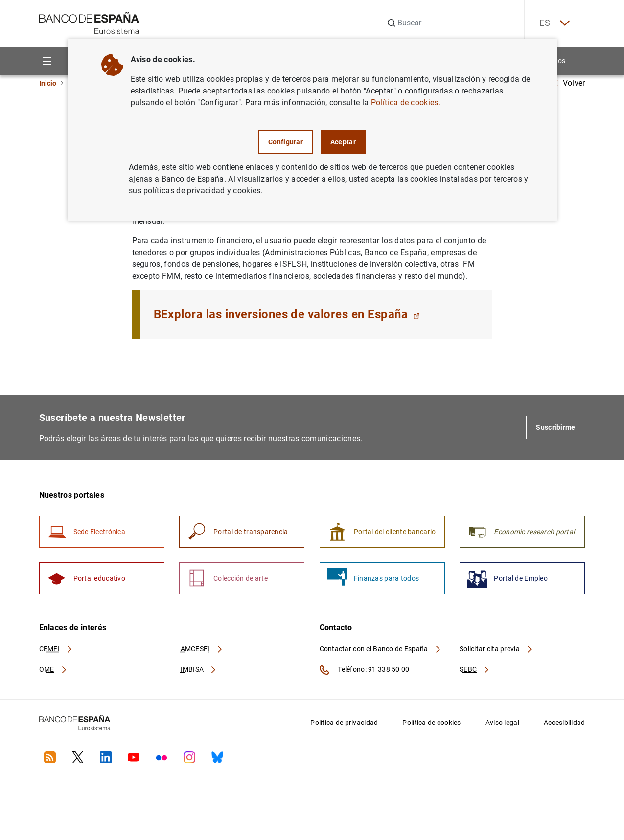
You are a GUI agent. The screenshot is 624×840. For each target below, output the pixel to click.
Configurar (286, 142)
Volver (569, 83)
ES (555, 23)
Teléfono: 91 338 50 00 (365, 670)
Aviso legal (502, 723)
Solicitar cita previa (496, 649)
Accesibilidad (565, 723)
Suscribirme (555, 427)
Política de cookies (431, 723)
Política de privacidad (344, 723)
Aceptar (343, 142)
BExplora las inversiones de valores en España (287, 314)
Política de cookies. (406, 103)
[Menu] (47, 61)
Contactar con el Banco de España (381, 649)
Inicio (48, 83)
